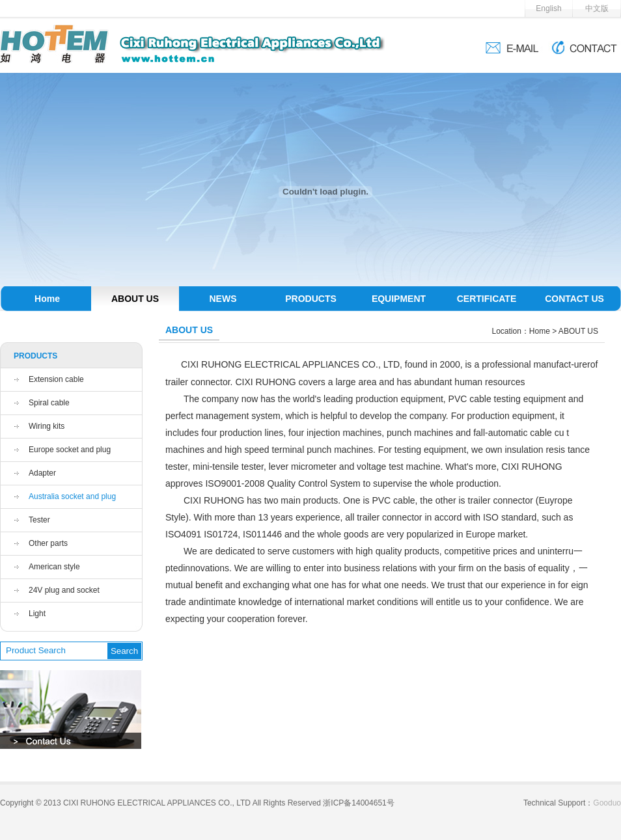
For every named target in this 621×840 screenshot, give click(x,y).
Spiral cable (49, 403)
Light (37, 614)
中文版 (597, 8)
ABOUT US (135, 299)
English (548, 8)
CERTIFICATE (487, 299)
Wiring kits (47, 426)
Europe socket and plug (70, 450)
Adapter (42, 473)
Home (47, 299)
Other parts (48, 543)
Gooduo (607, 803)
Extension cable (56, 379)
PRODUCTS (311, 299)
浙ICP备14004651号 (358, 803)
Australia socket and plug (72, 496)
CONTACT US (574, 299)
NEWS (223, 299)
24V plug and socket (64, 590)
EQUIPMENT (399, 299)
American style (54, 567)
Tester (39, 520)
